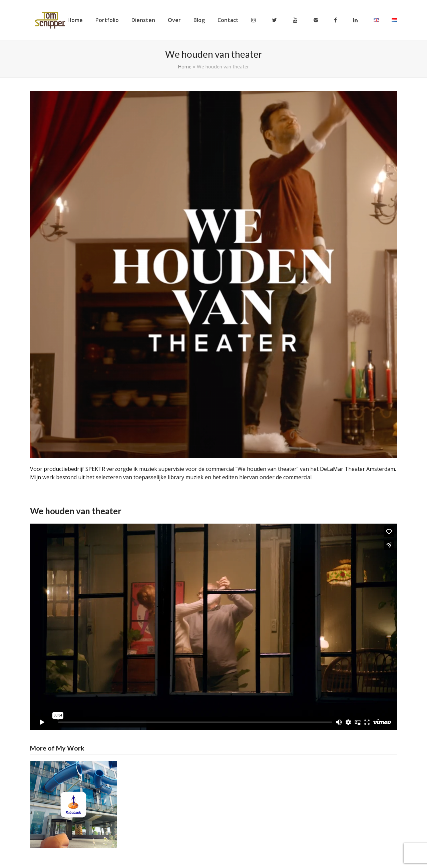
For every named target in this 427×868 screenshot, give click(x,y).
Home (185, 66)
